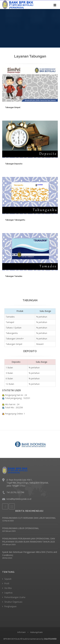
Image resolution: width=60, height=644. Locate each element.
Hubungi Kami (36, 632)
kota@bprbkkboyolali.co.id (19, 499)
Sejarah (8, 579)
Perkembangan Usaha (15, 597)
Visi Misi (8, 588)
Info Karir (22, 632)
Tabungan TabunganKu (15, 220)
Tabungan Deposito (14, 164)
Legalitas (9, 593)
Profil (7, 583)
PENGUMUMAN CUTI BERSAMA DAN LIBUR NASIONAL (29, 518)
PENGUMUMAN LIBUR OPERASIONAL (21, 528)
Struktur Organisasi (13, 602)
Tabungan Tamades (14, 276)
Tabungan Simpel (13, 107)
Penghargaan (10, 606)
